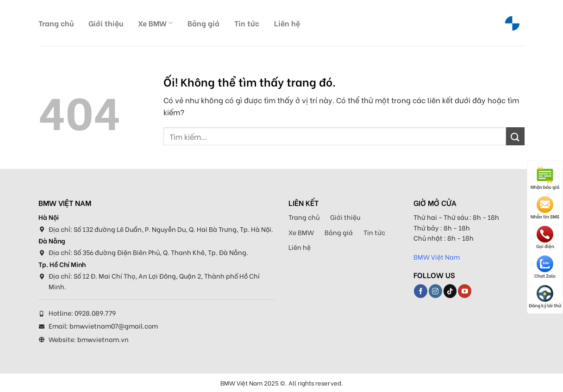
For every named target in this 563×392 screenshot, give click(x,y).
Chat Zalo (545, 267)
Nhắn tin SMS (545, 208)
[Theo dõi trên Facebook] (421, 291)
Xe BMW (155, 23)
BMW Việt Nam (437, 257)
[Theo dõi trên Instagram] (435, 291)
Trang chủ (56, 23)
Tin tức (247, 23)
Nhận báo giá (545, 178)
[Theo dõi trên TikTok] (450, 291)
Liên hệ (287, 23)
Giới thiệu (106, 23)
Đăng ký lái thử (545, 297)
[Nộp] (515, 136)
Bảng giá (203, 23)
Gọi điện (545, 238)
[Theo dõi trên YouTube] (465, 291)
